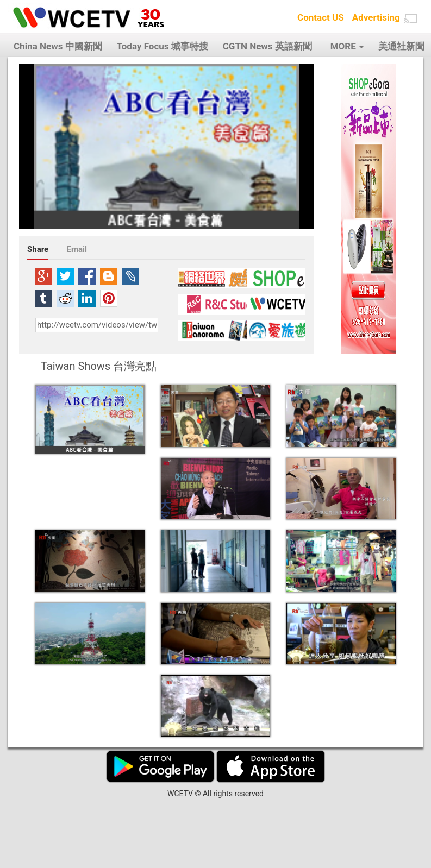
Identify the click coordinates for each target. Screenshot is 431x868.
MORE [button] (347, 46)
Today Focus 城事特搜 (163, 46)
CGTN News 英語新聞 (267, 46)
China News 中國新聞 (58, 46)
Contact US (321, 17)
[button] (411, 18)
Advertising (376, 17)
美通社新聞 (401, 46)
